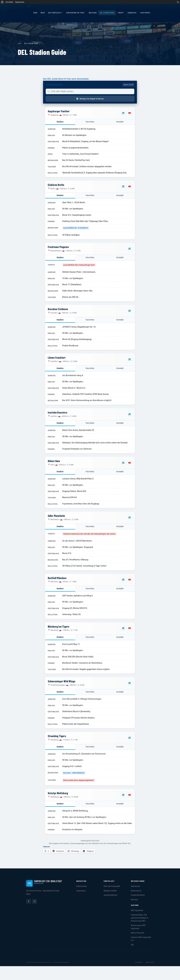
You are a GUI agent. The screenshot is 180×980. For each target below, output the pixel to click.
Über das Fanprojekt (112, 886)
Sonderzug (132, 13)
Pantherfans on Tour (76, 13)
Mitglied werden (110, 891)
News (43, 13)
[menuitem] (2, 2)
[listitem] (29, 901)
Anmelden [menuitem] (9, 2)
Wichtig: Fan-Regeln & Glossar (90, 99)
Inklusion (93, 13)
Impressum (81, 891)
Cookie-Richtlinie (138, 895)
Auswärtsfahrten (111, 895)
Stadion (60, 122)
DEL (133, 945)
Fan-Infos (90, 122)
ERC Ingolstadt (137, 910)
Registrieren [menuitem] (20, 2)
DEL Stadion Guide (107, 13)
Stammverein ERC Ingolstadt (138, 927)
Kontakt (120, 122)
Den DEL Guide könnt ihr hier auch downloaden (66, 79)
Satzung (134, 900)
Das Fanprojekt (56, 13)
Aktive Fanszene (138, 933)
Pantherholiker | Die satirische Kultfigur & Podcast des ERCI (139, 918)
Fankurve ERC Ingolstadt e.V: (141, 939)
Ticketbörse (145, 13)
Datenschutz (82, 886)
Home (35, 13)
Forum (121, 13)
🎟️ (130, 113)
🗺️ (123, 113)
